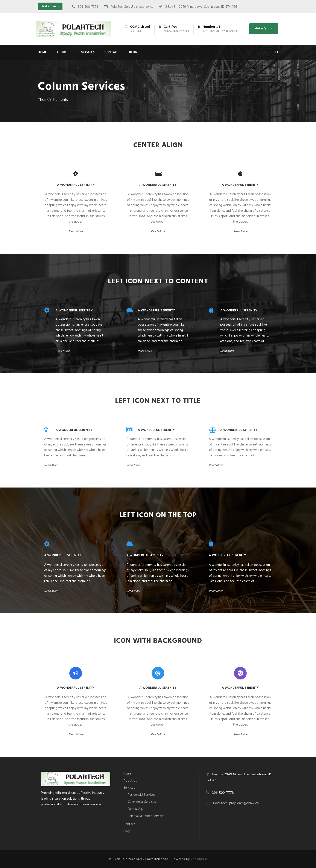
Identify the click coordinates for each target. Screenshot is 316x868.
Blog (133, 52)
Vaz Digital (199, 859)
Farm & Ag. (135, 809)
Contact (112, 52)
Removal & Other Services (146, 816)
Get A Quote (264, 29)
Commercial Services (142, 802)
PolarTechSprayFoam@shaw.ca (236, 803)
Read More (76, 232)
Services (88, 52)
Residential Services (142, 795)
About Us (64, 52)
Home (42, 52)
